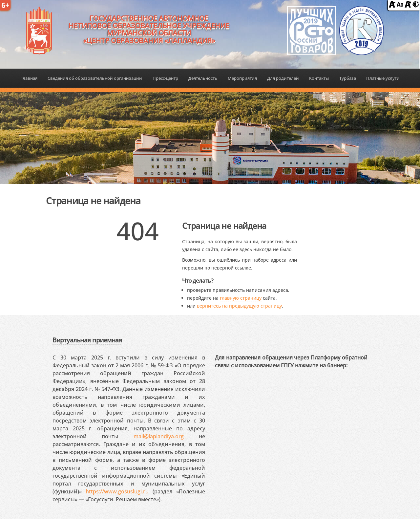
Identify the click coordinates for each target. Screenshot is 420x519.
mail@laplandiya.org (159, 436)
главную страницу (241, 298)
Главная (29, 78)
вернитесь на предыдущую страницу (239, 306)
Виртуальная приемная (87, 340)
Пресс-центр (165, 78)
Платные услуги (383, 78)
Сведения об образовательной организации (95, 78)
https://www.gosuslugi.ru (117, 491)
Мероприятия (242, 78)
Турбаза (348, 78)
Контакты (319, 78)
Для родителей (283, 78)
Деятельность (203, 78)
